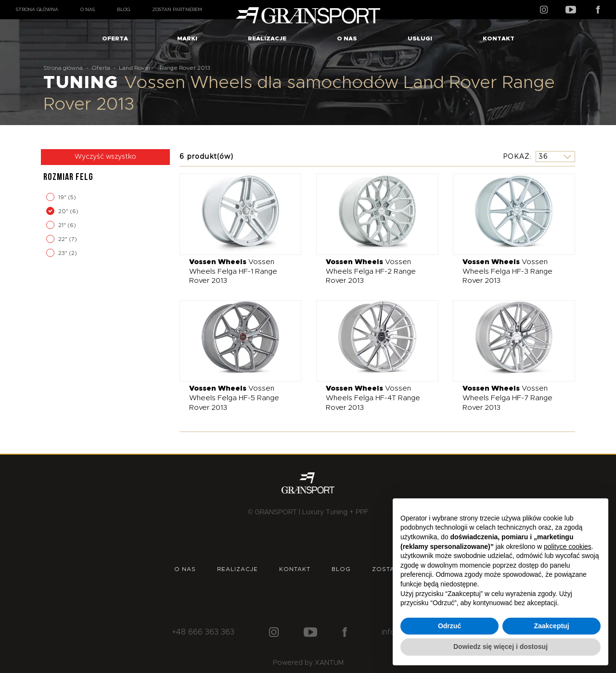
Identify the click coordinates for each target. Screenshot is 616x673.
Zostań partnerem (177, 9)
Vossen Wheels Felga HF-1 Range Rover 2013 (233, 271)
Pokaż (516, 156)
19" (63, 197)
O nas (88, 9)
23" (64, 253)
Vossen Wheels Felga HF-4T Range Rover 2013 (373, 398)
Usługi (420, 38)
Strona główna (37, 9)
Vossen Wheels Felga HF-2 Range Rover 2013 (371, 271)
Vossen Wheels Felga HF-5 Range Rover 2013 (234, 398)
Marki (187, 38)
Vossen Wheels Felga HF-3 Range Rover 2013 (507, 271)
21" (63, 225)
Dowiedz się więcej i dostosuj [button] (500, 647)
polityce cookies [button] (568, 546)
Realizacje (267, 38)
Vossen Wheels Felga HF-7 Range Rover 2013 (507, 398)
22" (64, 239)
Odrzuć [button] (449, 626)
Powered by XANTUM (308, 663)
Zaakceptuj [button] (551, 626)
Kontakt (499, 38)
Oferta (115, 38)
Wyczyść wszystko (105, 157)
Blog (123, 9)
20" (64, 211)
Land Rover (135, 68)
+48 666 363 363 (203, 632)
